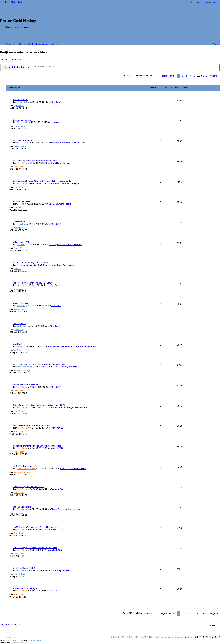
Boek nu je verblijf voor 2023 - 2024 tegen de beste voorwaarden (42, 181)
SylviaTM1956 (23, 143)
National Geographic (22, 507)
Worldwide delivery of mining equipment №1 (32, 283)
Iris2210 (21, 346)
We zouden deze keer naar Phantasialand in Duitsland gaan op (40, 364)
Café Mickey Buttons (61, 163)
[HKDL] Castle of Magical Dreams (27, 466)
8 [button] (206, 76)
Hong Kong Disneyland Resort (73, 469)
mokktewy (22, 224)
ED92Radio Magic (20, 100)
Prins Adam (22, 163)
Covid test (17, 344)
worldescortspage (25, 367)
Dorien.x (21, 204)
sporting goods (19, 324)
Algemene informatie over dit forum (69, 143)
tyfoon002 (22, 102)
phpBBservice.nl (20, 643)
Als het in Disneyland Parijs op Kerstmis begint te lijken (37, 446)
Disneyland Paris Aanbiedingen (65, 184)
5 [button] (194, 76)
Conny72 (21, 245)
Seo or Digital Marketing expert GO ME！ (31, 263)
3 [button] (187, 76)
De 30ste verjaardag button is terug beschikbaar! (35, 161)
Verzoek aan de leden (22, 140)
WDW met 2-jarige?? (22, 201)
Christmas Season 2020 (24, 568)
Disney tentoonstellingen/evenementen (70, 408)
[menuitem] (20, 2)
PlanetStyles (35, 640)
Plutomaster (23, 122)
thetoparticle (19, 222)
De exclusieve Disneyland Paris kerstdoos (31, 426)
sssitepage (22, 306)
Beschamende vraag (22, 120)
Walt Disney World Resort (60, 204)
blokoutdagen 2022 (22, 242)
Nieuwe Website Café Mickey (26, 385)
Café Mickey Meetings (67, 367)
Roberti (20, 265)
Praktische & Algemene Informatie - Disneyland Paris (72, 346)
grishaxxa (22, 326)
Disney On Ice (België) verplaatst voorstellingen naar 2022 (39, 405)
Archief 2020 (57, 428)
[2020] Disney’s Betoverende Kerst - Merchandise (35, 527)
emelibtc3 (22, 285)
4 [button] (190, 76)
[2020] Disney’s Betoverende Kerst (29, 487)
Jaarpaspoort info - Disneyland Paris (65, 245)
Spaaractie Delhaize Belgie (25, 588)
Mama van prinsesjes (26, 469)
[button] (167, 76)
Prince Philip (23, 570)
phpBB (14, 640)
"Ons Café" (56, 102)
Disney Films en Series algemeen (66, 509)
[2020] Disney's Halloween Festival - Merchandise (35, 548)
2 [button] (183, 76)
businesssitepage (21, 303)
